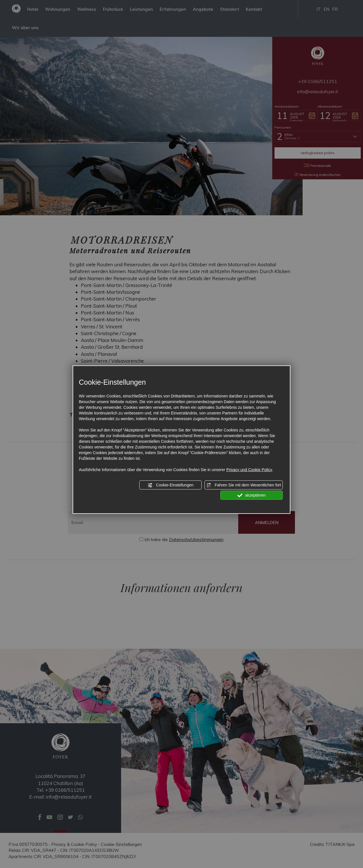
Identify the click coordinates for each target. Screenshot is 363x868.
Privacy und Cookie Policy (249, 470)
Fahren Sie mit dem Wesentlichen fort (244, 485)
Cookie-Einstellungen (170, 485)
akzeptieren (251, 495)
